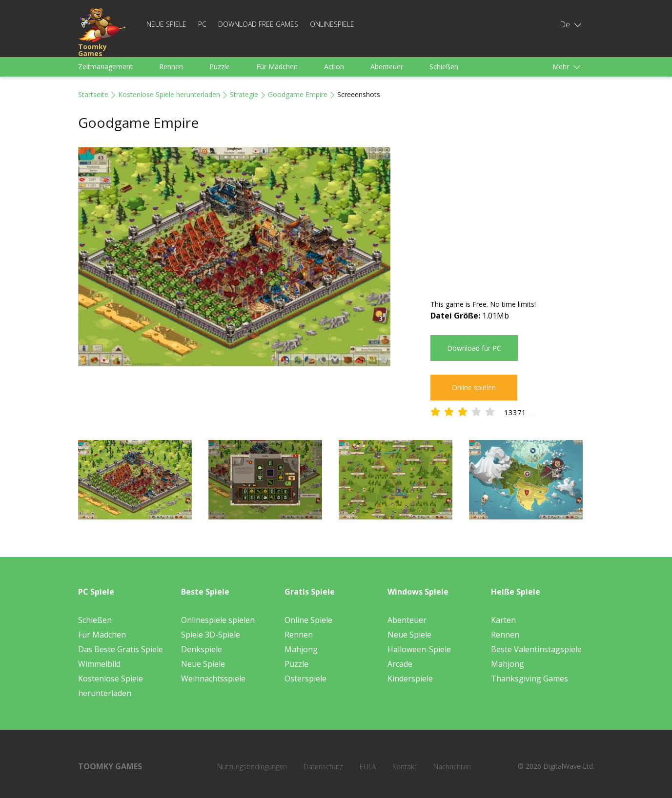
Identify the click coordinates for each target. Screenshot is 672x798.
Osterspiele (305, 678)
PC (202, 24)
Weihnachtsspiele (213, 678)
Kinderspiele (410, 678)
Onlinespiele (332, 24)
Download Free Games (258, 24)
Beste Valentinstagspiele (536, 649)
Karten (503, 620)
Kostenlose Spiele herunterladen (169, 94)
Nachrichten (452, 767)
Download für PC (474, 348)
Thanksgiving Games (529, 678)
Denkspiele (202, 649)
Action (334, 67)
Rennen (171, 67)
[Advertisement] (512, 216)
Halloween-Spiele (419, 649)
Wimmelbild (99, 664)
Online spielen (474, 388)
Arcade (400, 664)
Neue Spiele (166, 24)
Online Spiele (308, 620)
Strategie (244, 94)
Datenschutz (323, 767)
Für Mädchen (277, 67)
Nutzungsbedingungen (252, 767)
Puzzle (220, 67)
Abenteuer (387, 67)
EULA (368, 767)
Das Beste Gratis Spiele (121, 649)
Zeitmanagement (105, 67)
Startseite (93, 94)
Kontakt (405, 767)
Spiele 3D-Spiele (211, 635)
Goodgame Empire (298, 94)
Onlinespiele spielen (218, 620)
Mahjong (301, 649)
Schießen (444, 67)
